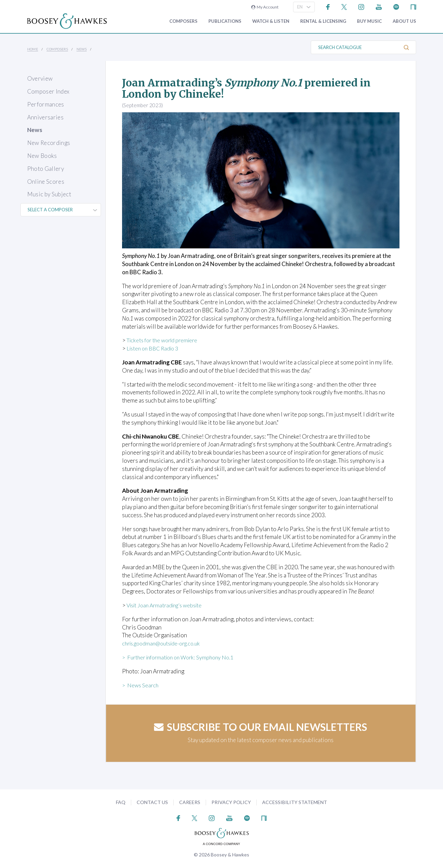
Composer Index (48, 91)
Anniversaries (45, 117)
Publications (225, 21)
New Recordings (49, 143)
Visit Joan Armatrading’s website (168, 605)
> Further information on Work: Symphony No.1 (182, 657)
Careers (190, 802)
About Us (404, 21)
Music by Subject (49, 194)
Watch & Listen (271, 21)
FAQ (121, 802)
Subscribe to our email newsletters (261, 727)
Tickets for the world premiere (164, 340)
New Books (42, 156)
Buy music (369, 21)
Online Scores (46, 182)
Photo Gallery (46, 169)
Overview (40, 78)
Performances (46, 104)
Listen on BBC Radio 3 (154, 348)
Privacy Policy (231, 802)
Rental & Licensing (323, 21)
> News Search (141, 685)
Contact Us (152, 802)
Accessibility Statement (295, 802)
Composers (183, 21)
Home (33, 49)
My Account (265, 7)
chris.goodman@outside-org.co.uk (165, 643)
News (82, 49)
